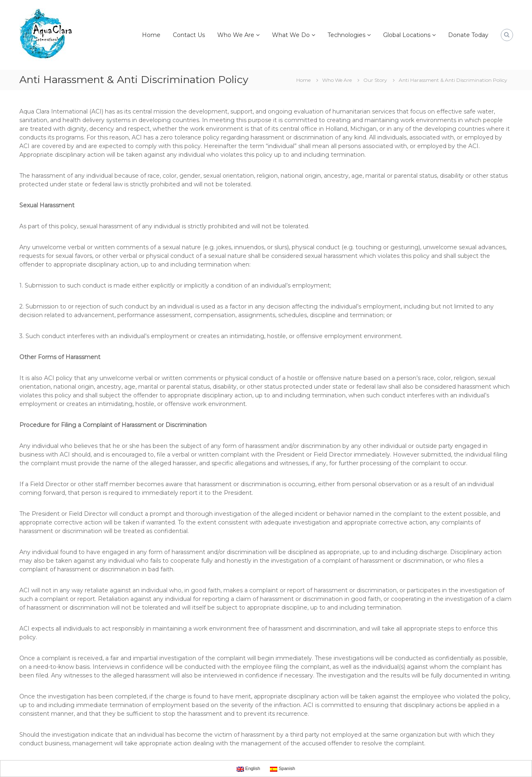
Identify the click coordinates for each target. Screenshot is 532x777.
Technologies (346, 35)
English (248, 769)
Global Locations (407, 35)
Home (151, 35)
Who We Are (236, 35)
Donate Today (468, 35)
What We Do (291, 35)
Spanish (282, 769)
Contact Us (189, 35)
